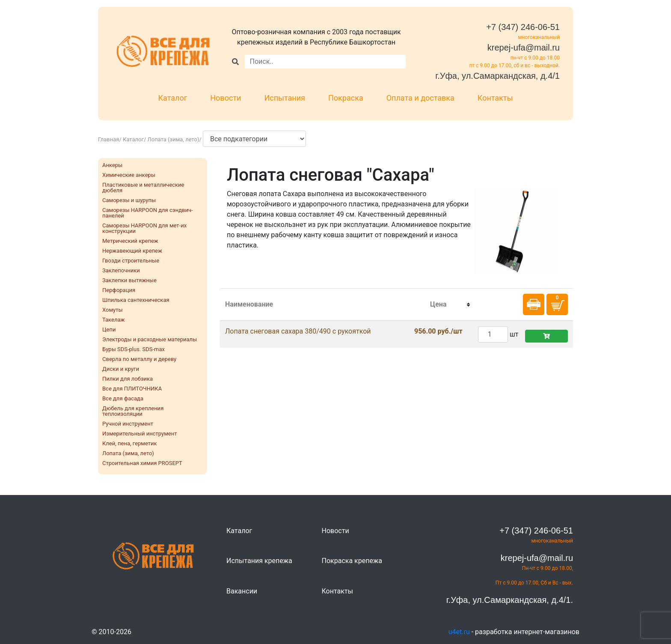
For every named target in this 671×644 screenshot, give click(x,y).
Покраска (346, 98)
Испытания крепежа (259, 561)
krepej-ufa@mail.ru (524, 48)
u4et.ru (459, 632)
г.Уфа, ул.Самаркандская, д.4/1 (497, 76)
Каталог (173, 98)
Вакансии (242, 591)
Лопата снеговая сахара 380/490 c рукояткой (298, 331)
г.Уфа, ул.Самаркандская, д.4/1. (510, 600)
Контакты (495, 98)
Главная (108, 139)
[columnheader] (438, 305)
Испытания (285, 98)
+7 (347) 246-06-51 (523, 27)
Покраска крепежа (352, 561)
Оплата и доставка (420, 98)
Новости (226, 98)
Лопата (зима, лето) (174, 139)
